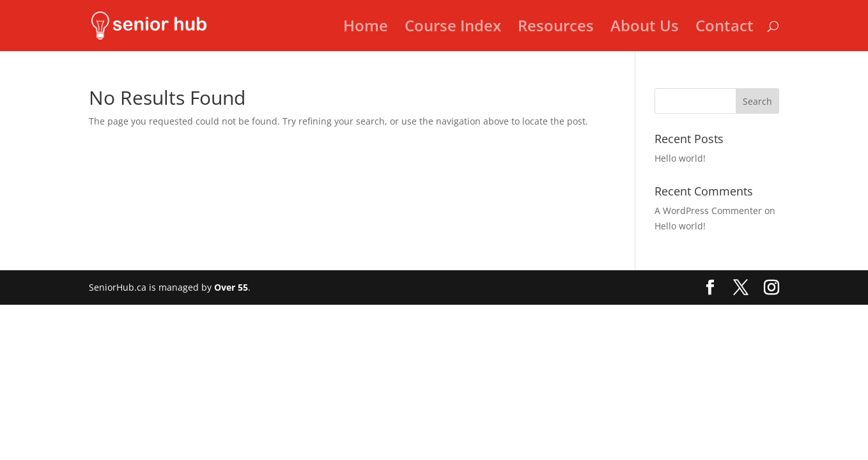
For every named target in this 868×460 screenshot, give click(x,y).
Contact (725, 28)
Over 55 (231, 287)
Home (366, 28)
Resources (556, 28)
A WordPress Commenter (708, 211)
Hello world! (680, 158)
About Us (645, 28)
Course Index (453, 28)
